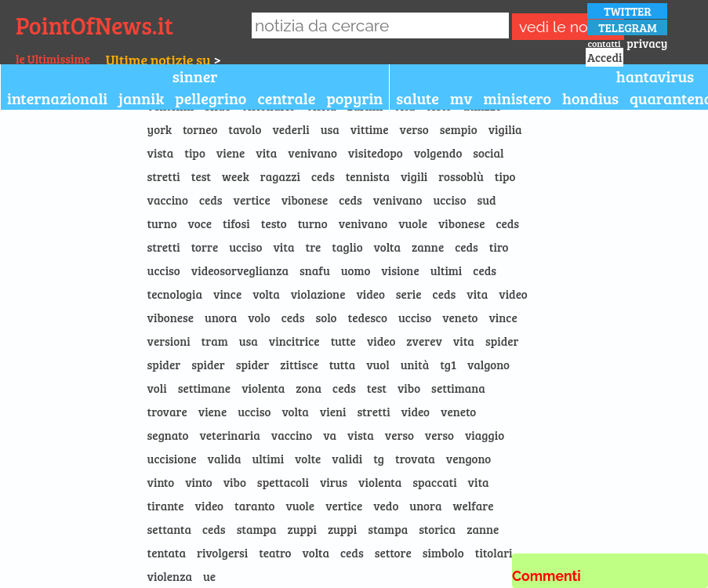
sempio (459, 129)
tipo (195, 153)
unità (415, 365)
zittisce (299, 365)
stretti (164, 176)
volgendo (438, 153)
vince (227, 294)
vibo (409, 388)
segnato (168, 435)
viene (231, 153)
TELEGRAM (627, 27)
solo (326, 318)
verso (414, 129)
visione (400, 270)
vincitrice (294, 341)
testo (274, 223)
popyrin (354, 98)
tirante (166, 506)
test (201, 176)
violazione (318, 294)
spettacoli (283, 482)
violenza (170, 576)
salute (418, 98)
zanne (428, 247)
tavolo (245, 129)
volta (387, 247)
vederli (290, 129)
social (488, 153)
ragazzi (280, 176)
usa (330, 129)
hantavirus (655, 76)
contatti (604, 43)
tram (215, 341)
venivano (312, 153)
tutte (343, 341)
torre (205, 247)
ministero (517, 98)
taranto (254, 506)
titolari (494, 553)
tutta (343, 365)
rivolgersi (222, 553)
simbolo (443, 553)
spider (502, 341)
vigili (414, 176)
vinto (161, 482)
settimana (458, 388)
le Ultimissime (53, 59)
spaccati (434, 482)
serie (409, 294)
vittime (370, 129)
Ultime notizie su (158, 60)
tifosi (236, 223)
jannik (141, 98)
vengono (468, 459)
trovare (167, 412)
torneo (200, 129)
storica (437, 529)
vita (266, 153)
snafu (315, 270)
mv (461, 98)
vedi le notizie (568, 27)
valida (225, 459)
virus (334, 482)
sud (487, 200)
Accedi (605, 57)
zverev (424, 341)
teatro (275, 553)
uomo (356, 270)
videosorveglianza (240, 270)
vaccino (168, 200)
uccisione (172, 459)
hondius (590, 98)
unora (221, 318)
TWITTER (628, 11)
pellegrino (211, 98)
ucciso (449, 200)
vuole (413, 223)
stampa (257, 529)
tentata (167, 553)
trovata (415, 459)
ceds (323, 176)
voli (157, 388)
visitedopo (376, 153)
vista (161, 153)
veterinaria (229, 435)
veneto (460, 318)
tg (379, 459)
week (236, 176)
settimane (205, 388)
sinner (195, 76)
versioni (169, 341)
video (370, 294)
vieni (333, 412)
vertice (252, 200)
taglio (347, 247)
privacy (647, 43)
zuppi (302, 529)
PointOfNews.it (94, 25)
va (330, 435)
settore (393, 553)
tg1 (448, 365)
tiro (499, 247)
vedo (386, 506)
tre (313, 247)
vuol (378, 365)
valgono (488, 365)
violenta (263, 388)
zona (309, 388)
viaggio (485, 435)
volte (308, 459)
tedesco (368, 318)
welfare (474, 506)
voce (200, 223)
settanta (169, 529)
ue (209, 576)
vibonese (305, 200)
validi (347, 459)
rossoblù (461, 176)
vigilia (505, 129)
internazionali (57, 98)
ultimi (447, 270)
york (160, 129)
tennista (368, 176)
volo (259, 318)
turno (162, 223)
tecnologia (175, 294)
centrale (286, 98)
